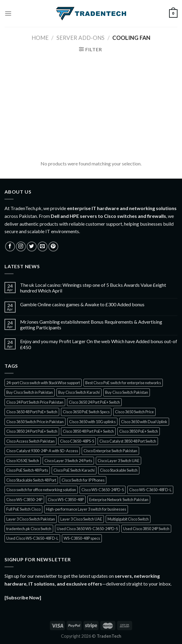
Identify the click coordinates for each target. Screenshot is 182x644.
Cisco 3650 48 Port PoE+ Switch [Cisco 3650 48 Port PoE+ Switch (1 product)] (32, 412)
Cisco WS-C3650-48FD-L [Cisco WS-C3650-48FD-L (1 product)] (150, 490)
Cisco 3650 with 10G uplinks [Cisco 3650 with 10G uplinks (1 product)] (92, 422)
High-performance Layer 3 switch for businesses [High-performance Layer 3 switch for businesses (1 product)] (86, 509)
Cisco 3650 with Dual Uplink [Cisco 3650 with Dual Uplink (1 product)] (144, 422)
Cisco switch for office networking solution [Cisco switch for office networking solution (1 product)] (41, 490)
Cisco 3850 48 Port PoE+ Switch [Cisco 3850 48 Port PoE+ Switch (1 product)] (88, 431)
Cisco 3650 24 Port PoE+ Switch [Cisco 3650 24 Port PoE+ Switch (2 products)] (94, 402)
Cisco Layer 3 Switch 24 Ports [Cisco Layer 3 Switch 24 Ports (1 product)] (68, 461)
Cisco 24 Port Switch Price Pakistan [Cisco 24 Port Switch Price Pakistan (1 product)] (35, 402)
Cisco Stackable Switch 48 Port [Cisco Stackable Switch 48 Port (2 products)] (31, 480)
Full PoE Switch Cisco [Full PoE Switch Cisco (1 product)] (23, 509)
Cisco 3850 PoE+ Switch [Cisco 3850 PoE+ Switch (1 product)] (139, 431)
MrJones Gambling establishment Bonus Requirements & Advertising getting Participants (91, 325)
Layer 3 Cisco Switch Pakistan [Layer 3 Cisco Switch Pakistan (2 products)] (31, 519)
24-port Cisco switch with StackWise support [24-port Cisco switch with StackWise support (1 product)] (43, 383)
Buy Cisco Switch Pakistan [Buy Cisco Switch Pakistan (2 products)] (127, 392)
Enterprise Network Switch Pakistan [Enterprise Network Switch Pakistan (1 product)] (119, 500)
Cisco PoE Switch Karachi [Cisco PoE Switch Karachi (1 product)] (74, 470)
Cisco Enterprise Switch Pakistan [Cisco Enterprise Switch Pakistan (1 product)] (110, 451)
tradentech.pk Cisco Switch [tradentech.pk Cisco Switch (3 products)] (29, 529)
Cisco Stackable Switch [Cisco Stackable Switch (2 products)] (119, 470)
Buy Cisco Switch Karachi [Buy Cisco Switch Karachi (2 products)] (79, 392)
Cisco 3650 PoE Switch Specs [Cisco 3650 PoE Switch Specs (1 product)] (86, 412)
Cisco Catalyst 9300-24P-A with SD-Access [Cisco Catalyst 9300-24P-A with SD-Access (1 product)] (42, 451)
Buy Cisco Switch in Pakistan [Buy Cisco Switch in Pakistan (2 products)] (30, 392)
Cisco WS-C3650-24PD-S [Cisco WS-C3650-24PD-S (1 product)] (103, 490)
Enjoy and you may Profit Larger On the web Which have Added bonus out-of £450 (99, 344)
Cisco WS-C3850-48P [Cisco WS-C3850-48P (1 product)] (66, 500)
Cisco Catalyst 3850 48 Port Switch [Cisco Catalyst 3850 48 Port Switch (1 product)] (128, 441)
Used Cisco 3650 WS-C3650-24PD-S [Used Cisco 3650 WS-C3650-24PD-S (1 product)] (87, 529)
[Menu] (8, 13)
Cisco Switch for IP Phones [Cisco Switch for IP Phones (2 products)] (83, 480)
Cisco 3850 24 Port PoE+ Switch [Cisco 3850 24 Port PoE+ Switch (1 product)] (32, 431)
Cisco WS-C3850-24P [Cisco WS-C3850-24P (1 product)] (24, 500)
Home (40, 38)
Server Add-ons (80, 38)
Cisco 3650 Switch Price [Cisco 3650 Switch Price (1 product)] (134, 412)
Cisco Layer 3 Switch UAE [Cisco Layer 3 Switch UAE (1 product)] (118, 461)
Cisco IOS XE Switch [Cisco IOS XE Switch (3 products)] (23, 461)
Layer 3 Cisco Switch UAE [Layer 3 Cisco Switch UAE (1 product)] (81, 519)
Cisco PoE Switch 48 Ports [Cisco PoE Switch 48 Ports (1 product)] (27, 470)
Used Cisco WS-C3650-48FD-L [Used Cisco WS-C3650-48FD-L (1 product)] (32, 538)
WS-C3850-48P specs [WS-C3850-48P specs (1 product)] (82, 538)
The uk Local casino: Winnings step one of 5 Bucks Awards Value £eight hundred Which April (93, 288)
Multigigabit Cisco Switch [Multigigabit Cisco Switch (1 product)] (128, 519)
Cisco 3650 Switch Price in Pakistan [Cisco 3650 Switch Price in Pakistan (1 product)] (35, 422)
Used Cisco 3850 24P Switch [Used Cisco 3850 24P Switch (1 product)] (146, 529)
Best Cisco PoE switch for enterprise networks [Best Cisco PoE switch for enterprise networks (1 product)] (123, 383)
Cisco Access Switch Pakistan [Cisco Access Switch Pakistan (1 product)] (30, 441)
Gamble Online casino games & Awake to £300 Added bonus (82, 304)
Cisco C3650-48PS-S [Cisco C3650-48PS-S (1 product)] (77, 441)
